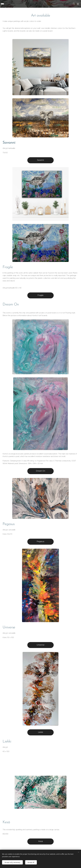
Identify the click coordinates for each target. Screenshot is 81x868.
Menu (78, 4)
